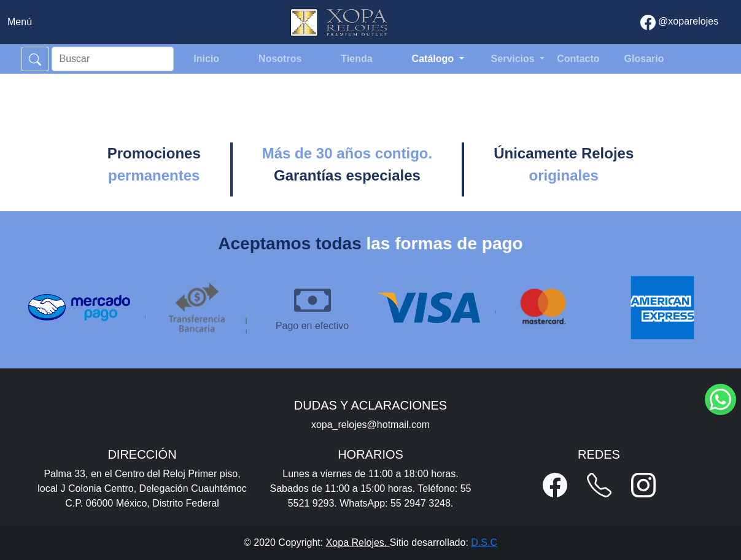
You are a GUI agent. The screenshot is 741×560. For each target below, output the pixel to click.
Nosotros (280, 59)
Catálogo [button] (434, 59)
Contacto (578, 59)
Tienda (356, 59)
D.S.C (484, 542)
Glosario (644, 59)
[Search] (113, 59)
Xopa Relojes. (358, 542)
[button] (555, 485)
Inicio (206, 59)
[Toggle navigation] (20, 22)
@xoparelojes (680, 22)
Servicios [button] (514, 59)
